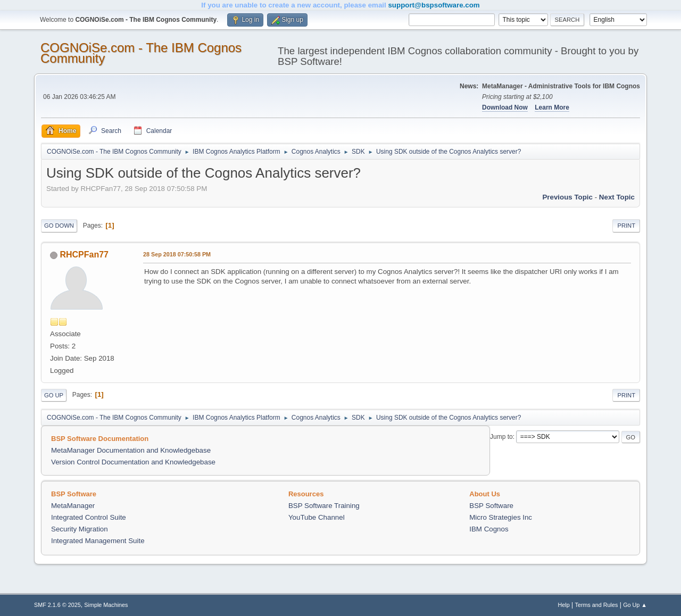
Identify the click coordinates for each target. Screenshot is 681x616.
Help (564, 605)
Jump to (501, 437)
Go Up (54, 395)
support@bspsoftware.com (434, 5)
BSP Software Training (324, 506)
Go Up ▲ (635, 605)
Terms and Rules (597, 605)
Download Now (505, 107)
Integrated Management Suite (98, 541)
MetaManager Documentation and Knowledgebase (131, 450)
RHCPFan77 (84, 255)
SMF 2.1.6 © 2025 (57, 605)
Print (626, 226)
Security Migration (80, 529)
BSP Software (491, 506)
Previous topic (567, 197)
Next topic (617, 197)
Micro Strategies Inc (501, 517)
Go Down (59, 226)
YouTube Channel (317, 517)
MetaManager (73, 506)
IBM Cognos (489, 529)
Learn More (552, 107)
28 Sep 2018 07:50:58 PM (177, 254)
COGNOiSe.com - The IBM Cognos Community (141, 53)
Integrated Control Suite (89, 517)
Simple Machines (106, 605)
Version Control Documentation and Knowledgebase (133, 462)
